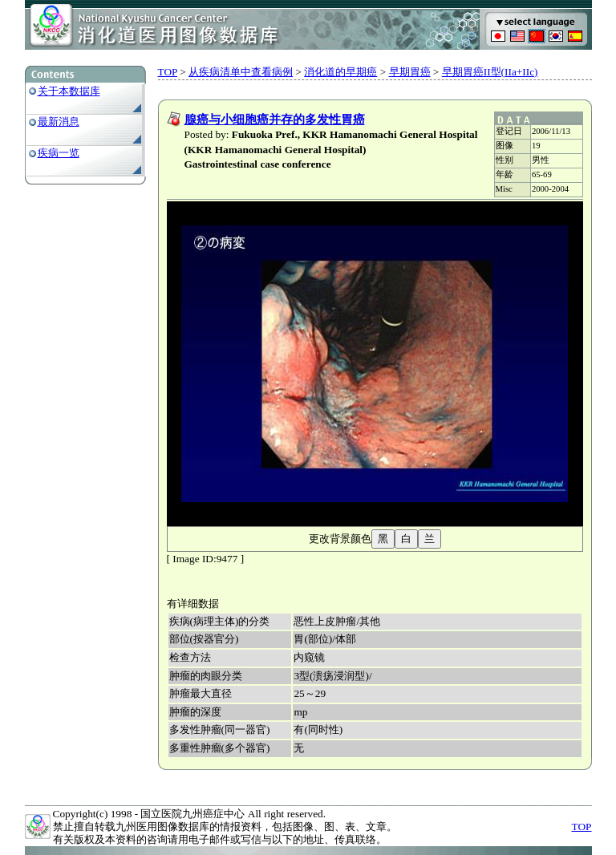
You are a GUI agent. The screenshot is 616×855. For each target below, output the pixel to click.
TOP (168, 72)
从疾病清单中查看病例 (241, 72)
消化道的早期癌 (340, 72)
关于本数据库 (69, 91)
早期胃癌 (410, 72)
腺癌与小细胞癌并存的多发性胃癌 (275, 120)
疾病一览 (59, 153)
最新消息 (59, 122)
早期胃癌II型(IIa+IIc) (490, 72)
